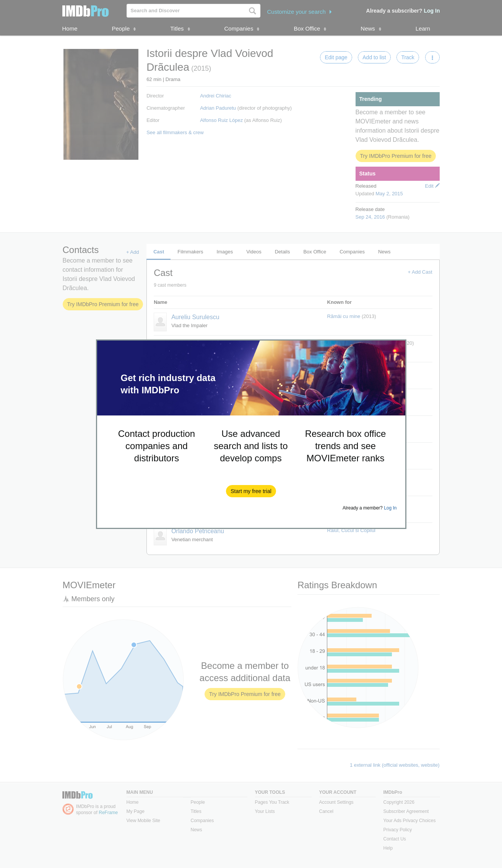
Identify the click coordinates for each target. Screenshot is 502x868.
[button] (251, 491)
